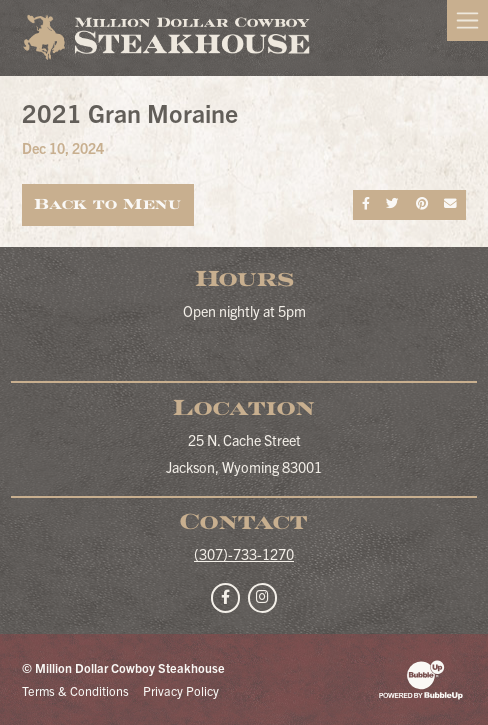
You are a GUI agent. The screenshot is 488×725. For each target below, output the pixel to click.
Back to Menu (107, 204)
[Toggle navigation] (467, 20)
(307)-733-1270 (244, 554)
